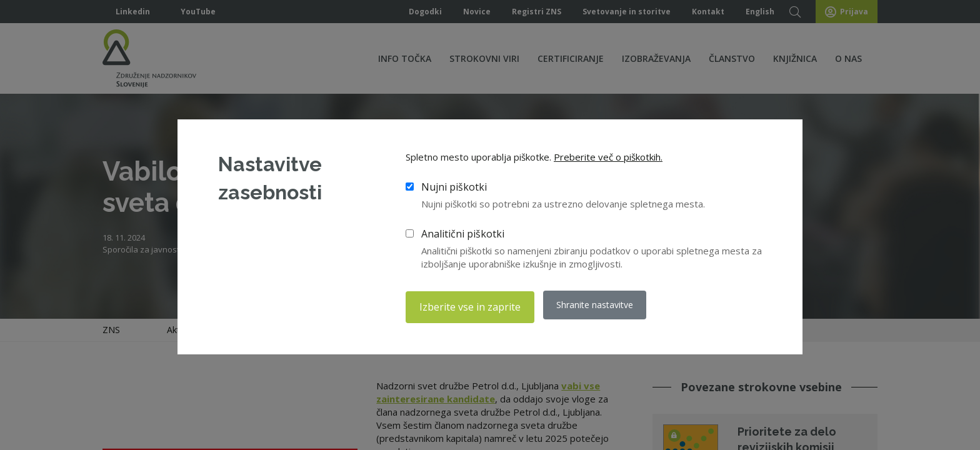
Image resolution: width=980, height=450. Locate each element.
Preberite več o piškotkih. (608, 159)
